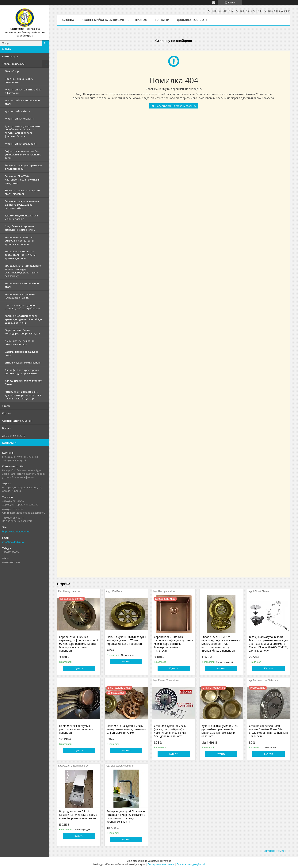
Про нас (7, 413)
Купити (79, 668)
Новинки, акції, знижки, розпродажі (19, 80)
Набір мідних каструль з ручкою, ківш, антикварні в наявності (76, 729)
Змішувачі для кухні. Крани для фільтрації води (23, 167)
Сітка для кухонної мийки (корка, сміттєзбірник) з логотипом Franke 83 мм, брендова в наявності (170, 731)
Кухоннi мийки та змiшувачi (103, 20)
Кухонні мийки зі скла (18, 111)
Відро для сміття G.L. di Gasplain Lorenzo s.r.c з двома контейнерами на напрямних (78, 815)
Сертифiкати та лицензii (17, 421)
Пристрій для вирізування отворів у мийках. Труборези (22, 307)
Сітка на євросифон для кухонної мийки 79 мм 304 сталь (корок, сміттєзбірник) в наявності (268, 731)
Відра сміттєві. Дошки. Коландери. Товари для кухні (22, 332)
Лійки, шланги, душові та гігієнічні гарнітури (20, 343)
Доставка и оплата (14, 436)
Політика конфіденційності (191, 864)
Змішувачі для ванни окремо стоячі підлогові (22, 192)
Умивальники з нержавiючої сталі (22, 285)
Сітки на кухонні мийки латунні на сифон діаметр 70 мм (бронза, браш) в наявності (126, 640)
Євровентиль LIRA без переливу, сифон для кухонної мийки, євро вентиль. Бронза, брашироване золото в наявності (79, 644)
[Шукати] (46, 43)
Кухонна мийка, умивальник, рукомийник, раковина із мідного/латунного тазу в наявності (220, 731)
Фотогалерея (10, 56)
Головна (67, 20)
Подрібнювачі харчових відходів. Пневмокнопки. (20, 228)
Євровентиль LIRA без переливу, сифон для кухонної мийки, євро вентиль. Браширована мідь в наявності (173, 644)
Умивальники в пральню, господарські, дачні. (20, 296)
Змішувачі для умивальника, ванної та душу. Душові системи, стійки (22, 205)
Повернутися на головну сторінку (176, 106)
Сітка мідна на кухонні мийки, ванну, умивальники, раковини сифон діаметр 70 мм (126, 729)
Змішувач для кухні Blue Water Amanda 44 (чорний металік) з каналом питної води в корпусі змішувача (126, 817)
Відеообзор (12, 71)
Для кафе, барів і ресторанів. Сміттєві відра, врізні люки (22, 372)
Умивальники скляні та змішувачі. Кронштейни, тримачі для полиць (19, 241)
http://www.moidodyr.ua (16, 531)
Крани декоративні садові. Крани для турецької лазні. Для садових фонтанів (23, 319)
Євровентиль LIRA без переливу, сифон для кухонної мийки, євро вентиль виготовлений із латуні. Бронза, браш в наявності (221, 644)
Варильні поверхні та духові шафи (22, 353)
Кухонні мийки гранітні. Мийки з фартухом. (23, 91)
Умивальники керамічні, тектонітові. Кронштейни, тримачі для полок (20, 255)
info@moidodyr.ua (13, 542)
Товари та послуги (13, 64)
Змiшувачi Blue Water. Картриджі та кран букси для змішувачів (22, 180)
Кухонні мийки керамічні (20, 119)
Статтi (6, 406)
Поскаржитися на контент (161, 864)
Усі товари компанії (275, 851)
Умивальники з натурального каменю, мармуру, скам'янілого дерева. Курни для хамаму (23, 271)
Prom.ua (167, 861)
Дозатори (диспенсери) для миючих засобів (21, 217)
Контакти (162, 20)
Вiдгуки (7, 428)
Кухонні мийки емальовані (21, 144)
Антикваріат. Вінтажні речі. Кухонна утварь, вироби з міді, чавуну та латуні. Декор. (23, 395)
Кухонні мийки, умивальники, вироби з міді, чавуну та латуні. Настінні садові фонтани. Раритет (23, 131)
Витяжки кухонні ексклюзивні (23, 363)
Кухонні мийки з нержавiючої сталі (23, 102)
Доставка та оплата (192, 20)
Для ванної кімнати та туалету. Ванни (23, 383)
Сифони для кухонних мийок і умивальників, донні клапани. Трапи (23, 154)
